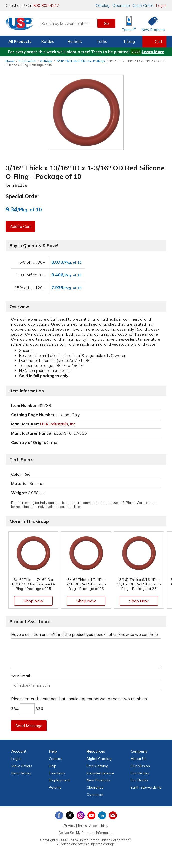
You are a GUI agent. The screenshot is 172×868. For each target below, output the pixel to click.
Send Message (29, 726)
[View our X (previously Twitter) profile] (70, 815)
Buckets (75, 41)
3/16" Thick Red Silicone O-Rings (81, 61)
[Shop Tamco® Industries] (129, 23)
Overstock (95, 795)
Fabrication (27, 61)
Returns (55, 787)
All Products (20, 41)
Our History (140, 773)
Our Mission (140, 766)
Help (53, 766)
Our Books (139, 780)
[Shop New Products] (152, 23)
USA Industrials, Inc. (58, 424)
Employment (59, 780)
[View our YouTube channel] (91, 815)
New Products (98, 780)
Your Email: (21, 676)
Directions (57, 773)
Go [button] (106, 23)
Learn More (153, 52)
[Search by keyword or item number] (67, 23)
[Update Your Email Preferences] (113, 815)
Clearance (121, 5)
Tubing (129, 41)
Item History (21, 773)
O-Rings (46, 61)
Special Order (23, 196)
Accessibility (99, 826)
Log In (161, 5)
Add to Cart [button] (20, 226)
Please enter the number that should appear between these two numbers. (79, 699)
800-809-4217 (46, 5)
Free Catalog (98, 766)
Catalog (103, 5)
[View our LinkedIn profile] (102, 815)
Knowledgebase (100, 773)
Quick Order (143, 5)
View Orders (22, 766)
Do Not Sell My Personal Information (86, 833)
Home (10, 61)
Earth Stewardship (146, 787)
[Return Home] (20, 24)
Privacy (70, 826)
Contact (55, 759)
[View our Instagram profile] (81, 815)
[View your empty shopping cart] (154, 42)
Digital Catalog (99, 759)
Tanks (102, 41)
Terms (82, 826)
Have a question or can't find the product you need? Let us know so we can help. (85, 634)
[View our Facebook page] (59, 815)
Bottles (48, 41)
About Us (139, 759)
